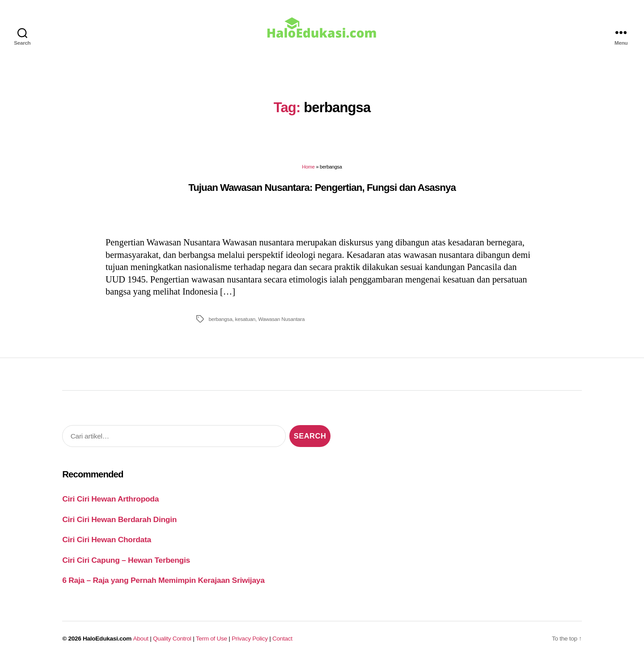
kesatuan (246, 319)
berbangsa (220, 319)
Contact (282, 639)
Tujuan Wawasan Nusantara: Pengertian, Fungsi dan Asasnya (322, 188)
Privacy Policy (250, 639)
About (141, 639)
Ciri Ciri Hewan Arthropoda (110, 499)
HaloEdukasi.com (107, 639)
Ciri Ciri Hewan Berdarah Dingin (119, 519)
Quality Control (172, 639)
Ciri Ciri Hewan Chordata (107, 540)
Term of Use (212, 639)
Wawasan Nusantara (281, 319)
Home (308, 167)
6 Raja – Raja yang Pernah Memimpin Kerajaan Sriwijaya (163, 580)
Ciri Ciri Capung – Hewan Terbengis (126, 560)
